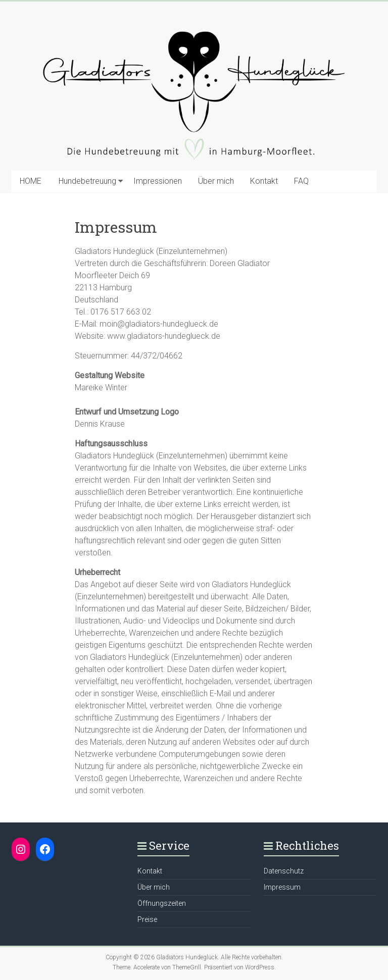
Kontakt (264, 181)
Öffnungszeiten (162, 903)
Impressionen (158, 181)
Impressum (282, 887)
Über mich (216, 181)
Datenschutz (284, 871)
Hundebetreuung (87, 181)
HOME (31, 181)
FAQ (301, 181)
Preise (147, 919)
